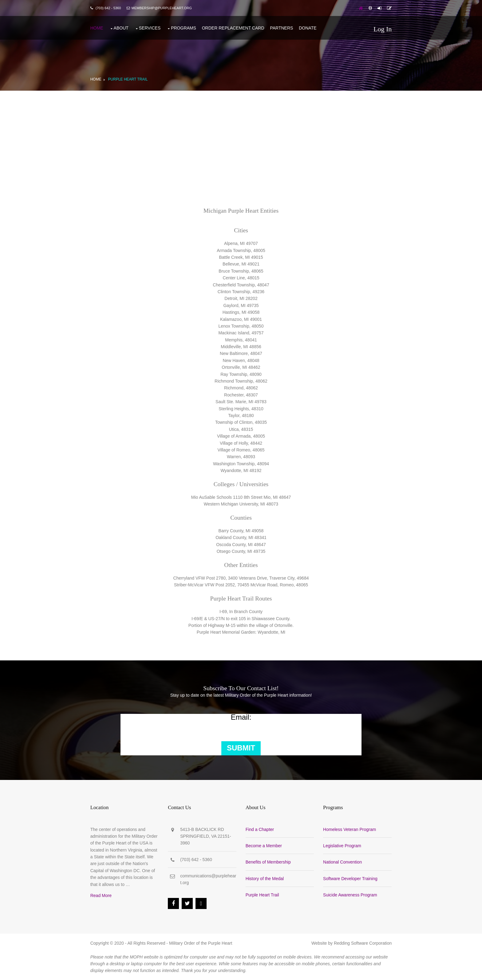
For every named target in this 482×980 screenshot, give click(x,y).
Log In (382, 29)
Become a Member (264, 845)
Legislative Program (342, 845)
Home (97, 28)
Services (150, 28)
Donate (308, 28)
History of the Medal (265, 878)
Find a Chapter (260, 829)
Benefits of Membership (268, 862)
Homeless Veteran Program (350, 829)
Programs (184, 28)
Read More (101, 895)
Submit (241, 748)
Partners (282, 28)
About (121, 28)
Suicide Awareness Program (350, 895)
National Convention (342, 862)
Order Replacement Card (233, 28)
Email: (241, 717)
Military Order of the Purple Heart (201, 943)
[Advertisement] (241, 136)
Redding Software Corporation (362, 943)
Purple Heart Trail (128, 79)
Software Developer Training (350, 878)
